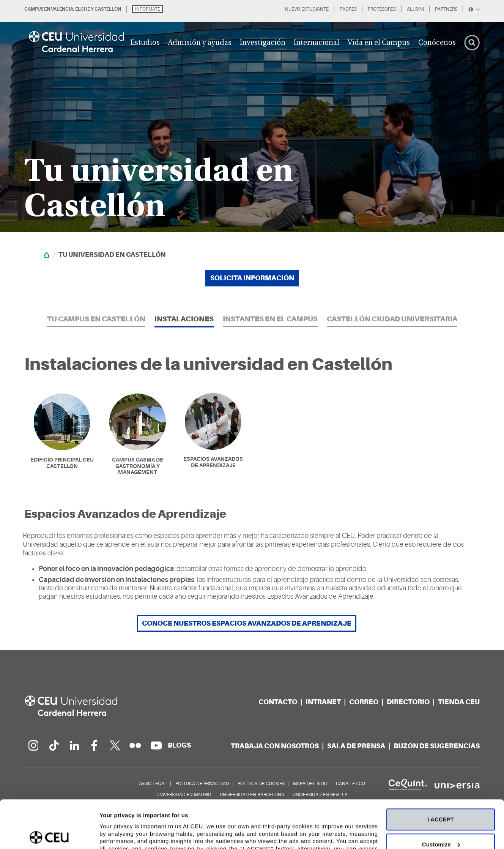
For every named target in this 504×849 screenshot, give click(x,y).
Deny (441, 820)
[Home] (46, 255)
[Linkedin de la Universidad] (74, 745)
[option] (252, 116)
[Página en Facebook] (94, 745)
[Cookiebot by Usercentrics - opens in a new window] (49, 834)
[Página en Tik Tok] (54, 745)
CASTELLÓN (108, 9)
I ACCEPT (440, 770)
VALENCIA (62, 9)
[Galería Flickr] (135, 745)
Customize (441, 794)
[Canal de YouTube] (156, 745)
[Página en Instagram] (33, 745)
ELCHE (83, 9)
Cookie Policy (310, 813)
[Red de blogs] (179, 745)
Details (109, 834)
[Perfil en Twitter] (115, 745)
